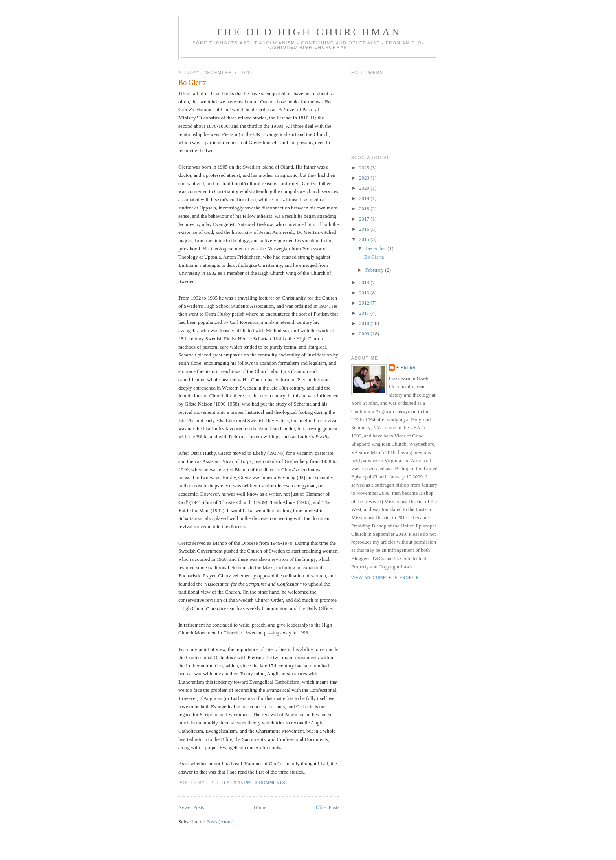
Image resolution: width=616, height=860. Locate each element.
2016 (365, 229)
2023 (365, 178)
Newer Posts (191, 807)
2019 (365, 198)
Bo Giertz (192, 83)
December (377, 248)
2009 (365, 334)
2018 (365, 209)
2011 (365, 313)
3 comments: (272, 783)
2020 (365, 188)
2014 (365, 282)
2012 (365, 303)
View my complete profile (385, 578)
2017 (365, 219)
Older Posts (328, 807)
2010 (365, 323)
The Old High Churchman (308, 32)
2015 (365, 239)
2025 (365, 168)
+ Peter (406, 367)
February (375, 270)
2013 (365, 293)
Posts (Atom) (220, 822)
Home (260, 807)
